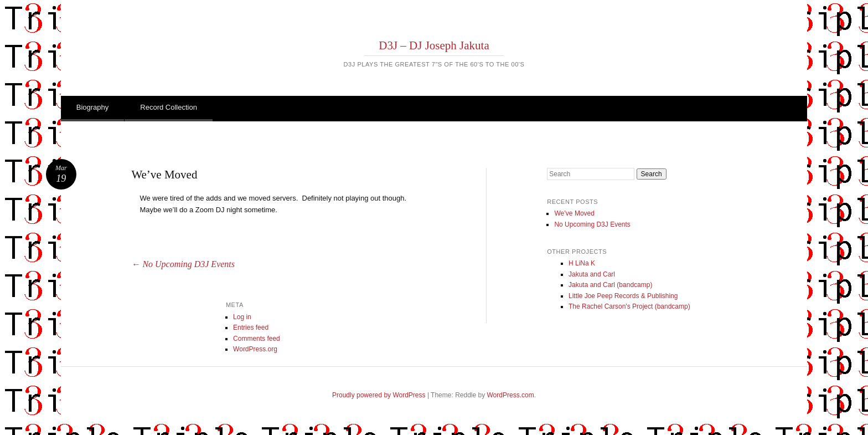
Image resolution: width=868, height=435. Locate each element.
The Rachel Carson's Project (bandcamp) (629, 306)
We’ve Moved (574, 213)
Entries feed (251, 327)
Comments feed (257, 339)
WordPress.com (511, 395)
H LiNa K (582, 263)
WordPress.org (255, 349)
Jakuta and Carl (592, 274)
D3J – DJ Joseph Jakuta (434, 45)
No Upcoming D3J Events (183, 264)
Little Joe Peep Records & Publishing (623, 296)
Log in (242, 317)
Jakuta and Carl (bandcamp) (610, 285)
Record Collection (169, 107)
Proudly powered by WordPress (379, 395)
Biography (93, 107)
